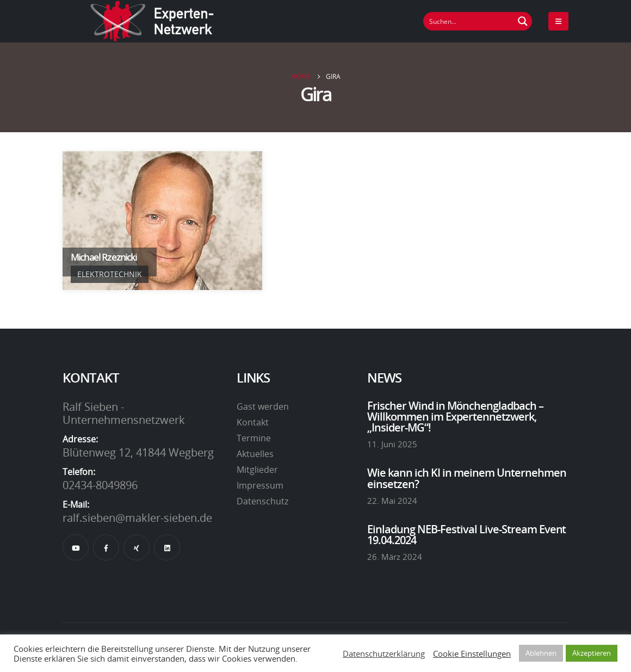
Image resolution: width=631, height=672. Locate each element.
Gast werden (263, 406)
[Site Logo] (152, 21)
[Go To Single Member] (162, 221)
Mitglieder (257, 470)
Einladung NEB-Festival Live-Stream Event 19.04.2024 (467, 534)
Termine (254, 438)
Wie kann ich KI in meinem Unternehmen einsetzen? (467, 478)
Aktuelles (255, 454)
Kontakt (253, 422)
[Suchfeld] (469, 21)
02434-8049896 (100, 485)
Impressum (260, 485)
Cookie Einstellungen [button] (472, 653)
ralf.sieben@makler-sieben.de (137, 517)
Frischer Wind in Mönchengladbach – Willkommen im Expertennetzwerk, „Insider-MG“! (455, 417)
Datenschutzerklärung (384, 653)
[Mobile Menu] (558, 21)
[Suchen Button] (523, 21)
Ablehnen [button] (541, 653)
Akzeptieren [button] (592, 653)
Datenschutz (262, 501)
